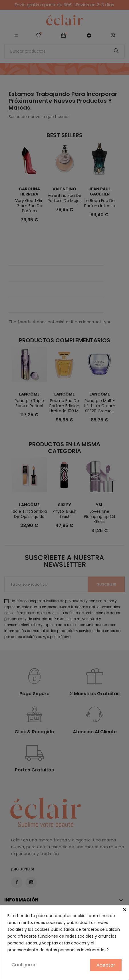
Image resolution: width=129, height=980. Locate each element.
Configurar (24, 965)
